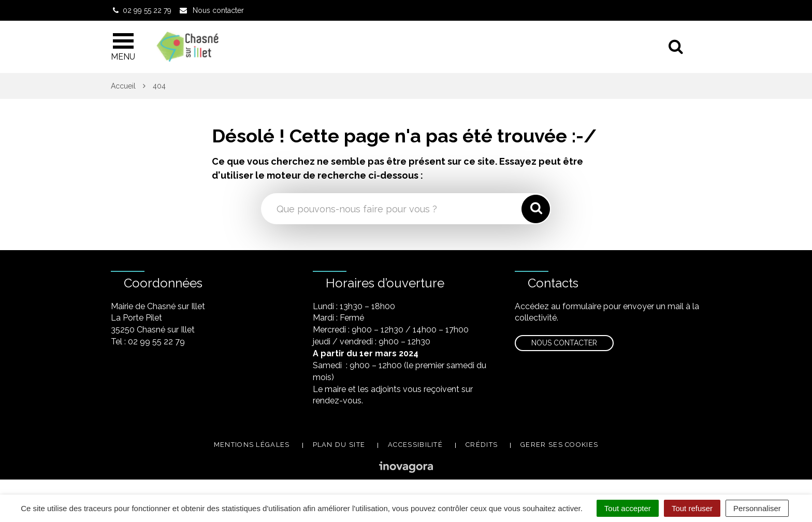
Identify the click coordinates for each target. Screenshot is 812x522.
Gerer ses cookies (559, 445)
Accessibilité (415, 445)
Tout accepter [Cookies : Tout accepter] (628, 508)
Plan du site (339, 445)
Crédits (482, 445)
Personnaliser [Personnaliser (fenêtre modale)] (757, 508)
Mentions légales (252, 445)
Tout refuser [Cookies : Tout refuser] (692, 508)
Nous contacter (564, 343)
